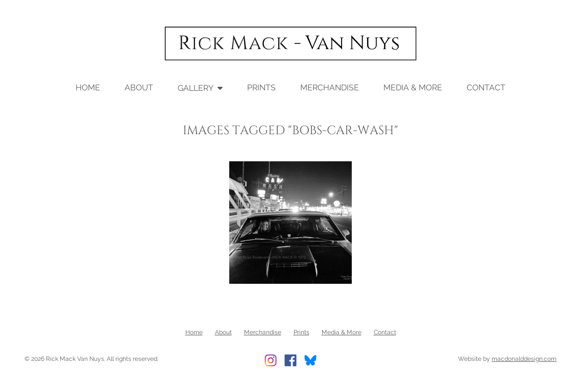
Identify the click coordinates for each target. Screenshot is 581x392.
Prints (261, 87)
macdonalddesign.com (524, 358)
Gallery (196, 88)
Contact (486, 87)
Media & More (413, 87)
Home (88, 87)
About (139, 87)
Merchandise (330, 87)
